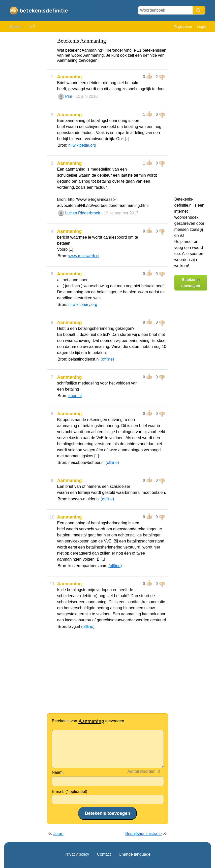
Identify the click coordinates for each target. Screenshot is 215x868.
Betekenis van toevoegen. (89, 721)
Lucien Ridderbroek (83, 213)
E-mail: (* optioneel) (70, 792)
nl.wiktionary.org (83, 304)
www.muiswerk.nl (84, 256)
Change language (135, 854)
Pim (69, 96)
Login (201, 27)
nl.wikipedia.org (82, 145)
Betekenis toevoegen (191, 283)
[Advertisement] (24, 111)
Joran (58, 834)
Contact (104, 854)
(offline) (107, 359)
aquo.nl (75, 396)
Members (17, 27)
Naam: (58, 772)
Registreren (183, 27)
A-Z (32, 27)
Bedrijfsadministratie (143, 834)
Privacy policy (77, 854)
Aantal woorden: (142, 771)
